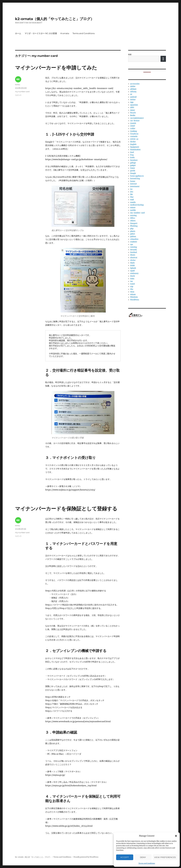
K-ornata (65, 33)
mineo (133, 208)
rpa (132, 244)
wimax (133, 294)
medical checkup (137, 205)
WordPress (135, 300)
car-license (135, 121)
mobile (133, 210)
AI (131, 94)
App (132, 102)
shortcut (134, 258)
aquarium (134, 105)
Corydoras (134, 134)
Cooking (134, 131)
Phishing (134, 226)
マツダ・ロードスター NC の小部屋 (41, 33)
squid (132, 271)
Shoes (133, 255)
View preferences (165, 857)
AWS (132, 108)
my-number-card (22, 92)
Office (133, 218)
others (133, 221)
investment (135, 187)
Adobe (133, 86)
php (132, 229)
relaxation (134, 239)
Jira (132, 192)
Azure (133, 110)
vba (132, 289)
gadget (133, 165)
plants (133, 231)
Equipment (135, 147)
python (133, 237)
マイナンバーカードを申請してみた (56, 68)
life (131, 194)
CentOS (133, 123)
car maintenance (137, 118)
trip (132, 287)
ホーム (18, 33)
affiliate (133, 89)
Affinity (133, 92)
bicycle (133, 113)
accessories (135, 84)
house (133, 181)
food (132, 152)
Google (133, 173)
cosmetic (134, 136)
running (134, 247)
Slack (132, 263)
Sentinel (134, 252)
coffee (133, 129)
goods (133, 171)
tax (131, 281)
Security (133, 250)
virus (132, 292)
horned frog (135, 179)
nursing (133, 215)
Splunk (133, 268)
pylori (133, 234)
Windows (134, 297)
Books (133, 115)
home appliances (137, 176)
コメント (18, 95)
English (133, 144)
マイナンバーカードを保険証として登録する (66, 509)
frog (132, 155)
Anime (133, 100)
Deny (143, 857)
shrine (133, 260)
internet (133, 184)
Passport (134, 223)
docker (133, 142)
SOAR (132, 265)
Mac (132, 197)
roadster (134, 242)
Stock (132, 276)
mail (132, 200)
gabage (133, 163)
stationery (134, 273)
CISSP (133, 126)
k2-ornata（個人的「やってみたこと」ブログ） (55, 19)
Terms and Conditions (147, 863)
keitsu (18, 85)
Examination (135, 150)
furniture (134, 160)
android (133, 97)
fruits (132, 158)
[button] (176, 836)
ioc (131, 189)
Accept (125, 857)
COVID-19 (134, 139)
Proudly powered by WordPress (86, 857)
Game (133, 168)
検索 (130, 54)
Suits (132, 279)
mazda (133, 202)
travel (132, 284)
